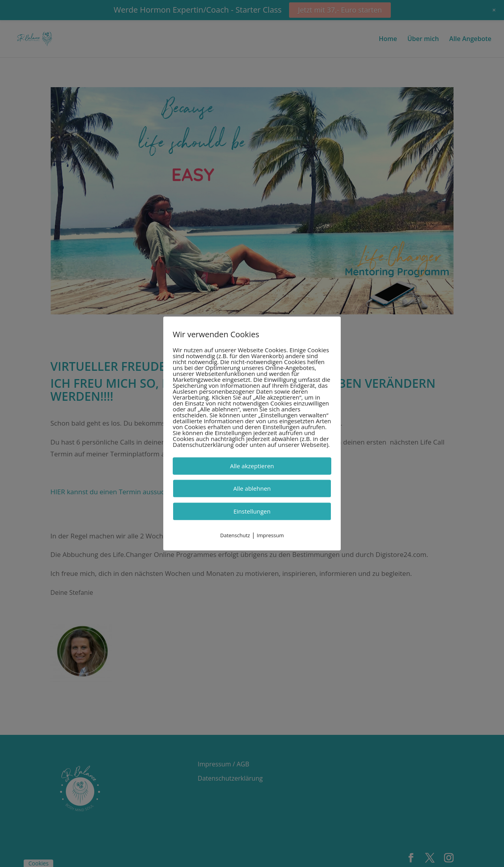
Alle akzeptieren (252, 466)
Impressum (270, 535)
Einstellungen (252, 511)
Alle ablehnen (252, 488)
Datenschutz (235, 535)
